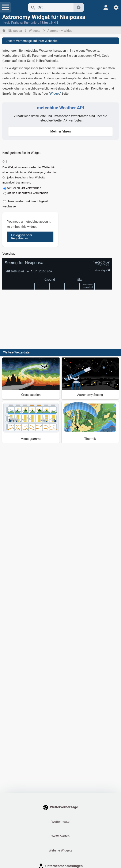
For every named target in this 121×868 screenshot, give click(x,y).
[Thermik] (90, 422)
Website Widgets (61, 850)
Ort (5, 161)
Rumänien (31, 23)
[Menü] (5, 7)
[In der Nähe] (79, 7)
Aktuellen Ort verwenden (24, 188)
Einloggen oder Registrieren (22, 237)
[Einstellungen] (116, 8)
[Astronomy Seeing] (90, 378)
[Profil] (106, 8)
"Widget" (55, 94)
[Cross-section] (31, 378)
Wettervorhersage (61, 807)
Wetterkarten (60, 836)
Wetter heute (60, 822)
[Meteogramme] (31, 422)
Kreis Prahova (13, 23)
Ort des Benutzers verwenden (27, 193)
